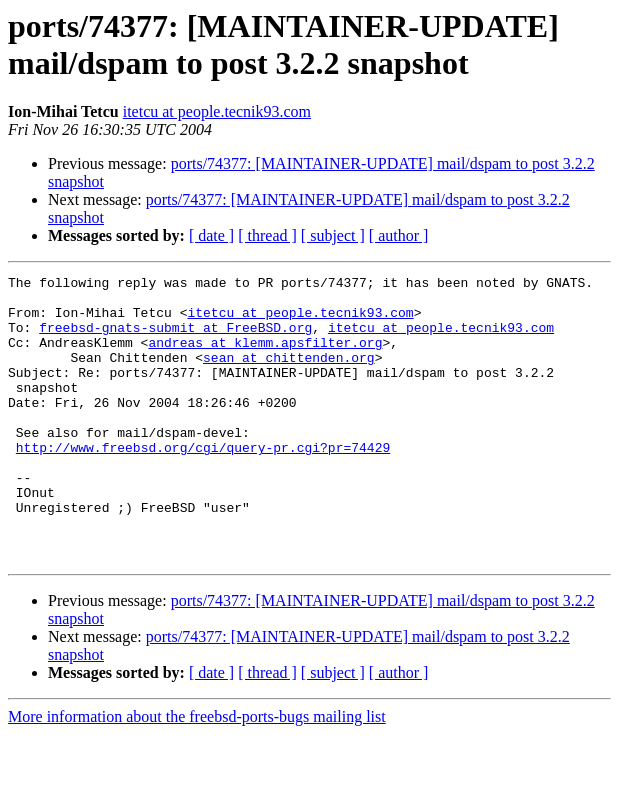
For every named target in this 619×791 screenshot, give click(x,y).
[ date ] (211, 235)
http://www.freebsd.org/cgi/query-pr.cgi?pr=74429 (203, 483)
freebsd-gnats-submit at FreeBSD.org (175, 339)
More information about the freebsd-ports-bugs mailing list (197, 773)
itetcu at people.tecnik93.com (217, 111)
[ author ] (399, 235)
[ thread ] (267, 235)
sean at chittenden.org (289, 375)
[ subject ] (333, 235)
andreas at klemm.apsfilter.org (265, 357)
